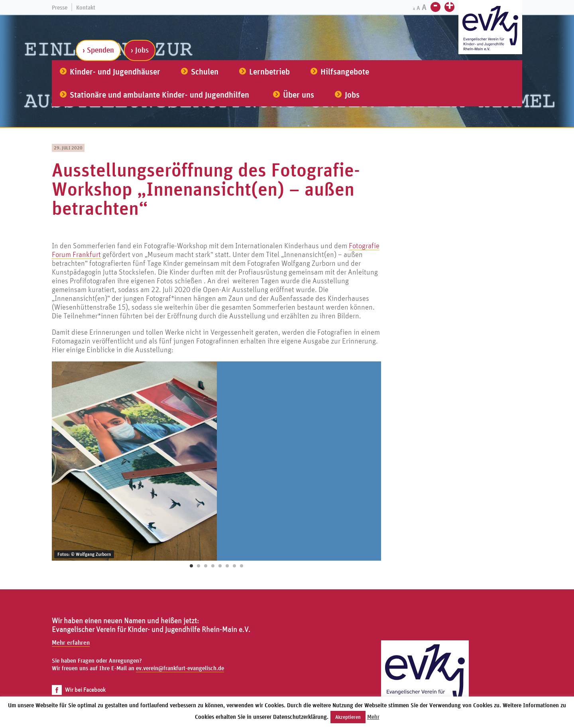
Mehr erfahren (71, 642)
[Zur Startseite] (490, 28)
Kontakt (86, 7)
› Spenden (98, 50)
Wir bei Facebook (79, 690)
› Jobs (140, 50)
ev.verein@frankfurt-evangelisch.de (180, 668)
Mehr (373, 717)
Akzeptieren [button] (348, 717)
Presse (60, 7)
